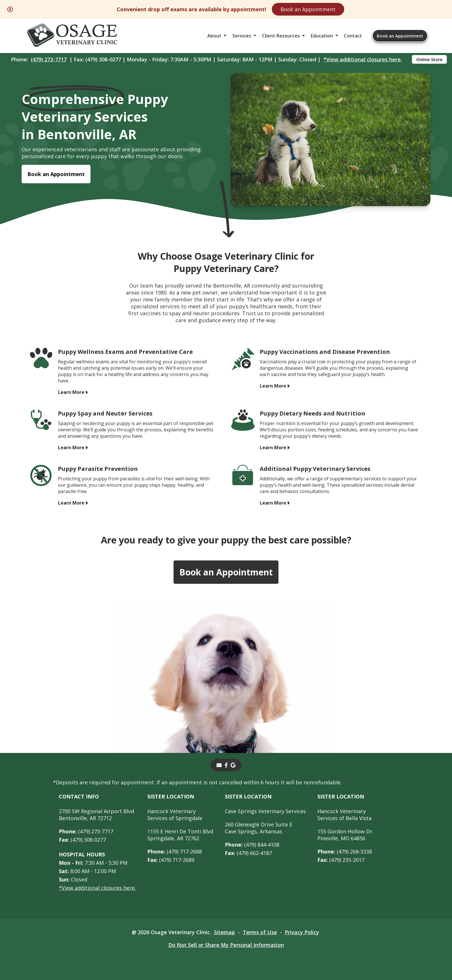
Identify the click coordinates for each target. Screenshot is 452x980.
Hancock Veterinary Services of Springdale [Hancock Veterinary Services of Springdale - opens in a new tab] (175, 815)
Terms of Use (260, 932)
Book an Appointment (308, 9)
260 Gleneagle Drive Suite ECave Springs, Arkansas (259, 828)
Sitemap (224, 932)
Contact (353, 36)
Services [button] (242, 36)
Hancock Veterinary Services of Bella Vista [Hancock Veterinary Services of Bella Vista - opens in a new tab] (344, 815)
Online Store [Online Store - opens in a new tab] (429, 59)
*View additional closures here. (363, 59)
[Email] (219, 765)
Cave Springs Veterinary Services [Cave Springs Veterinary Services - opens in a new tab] (265, 811)
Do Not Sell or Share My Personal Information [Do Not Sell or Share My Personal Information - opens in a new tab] (226, 945)
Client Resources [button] (281, 36)
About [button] (214, 36)
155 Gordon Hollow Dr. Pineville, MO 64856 (345, 835)
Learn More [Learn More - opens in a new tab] (71, 392)
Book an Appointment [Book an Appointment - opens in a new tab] (56, 174)
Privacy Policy (302, 932)
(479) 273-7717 (49, 59)
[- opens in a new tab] (226, 765)
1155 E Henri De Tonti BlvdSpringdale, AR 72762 (180, 835)
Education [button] (322, 36)
